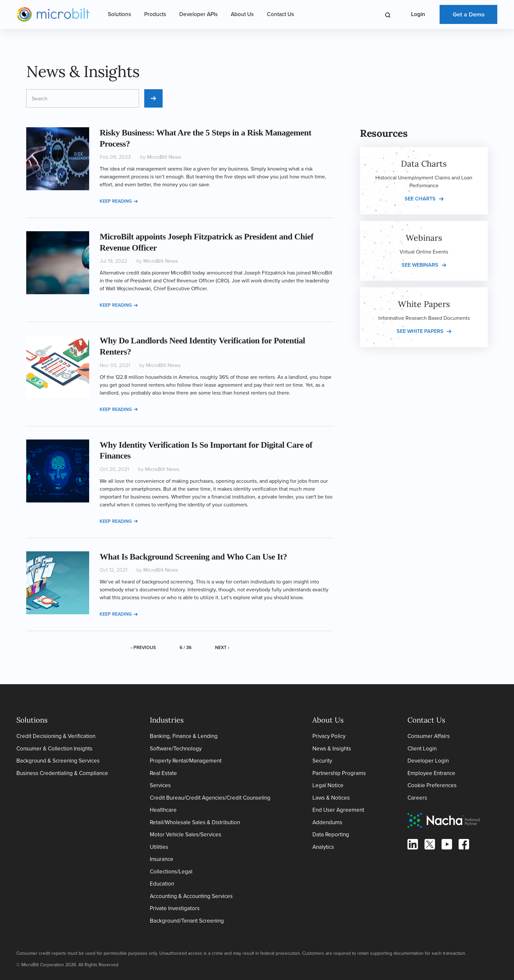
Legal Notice (328, 785)
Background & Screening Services (58, 761)
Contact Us (280, 14)
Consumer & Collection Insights (54, 749)
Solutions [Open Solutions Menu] (119, 14)
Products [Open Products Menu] (155, 14)
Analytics (323, 847)
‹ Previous (143, 648)
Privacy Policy (329, 736)
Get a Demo (469, 14)
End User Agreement (338, 810)
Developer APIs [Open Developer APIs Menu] (198, 14)
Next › (222, 648)
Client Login (422, 749)
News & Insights (332, 749)
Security (322, 761)
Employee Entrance (431, 773)
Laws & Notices (331, 798)
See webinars (420, 265)
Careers (417, 798)
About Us (242, 14)
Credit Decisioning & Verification (56, 736)
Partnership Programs (339, 773)
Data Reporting (331, 835)
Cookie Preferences (432, 785)
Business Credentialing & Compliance (62, 773)
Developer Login (428, 761)
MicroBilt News (164, 157)
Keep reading (119, 201)
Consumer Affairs (429, 736)
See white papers (420, 331)
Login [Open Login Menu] (418, 14)
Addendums (327, 822)
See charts (420, 199)
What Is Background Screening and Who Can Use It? (193, 557)
